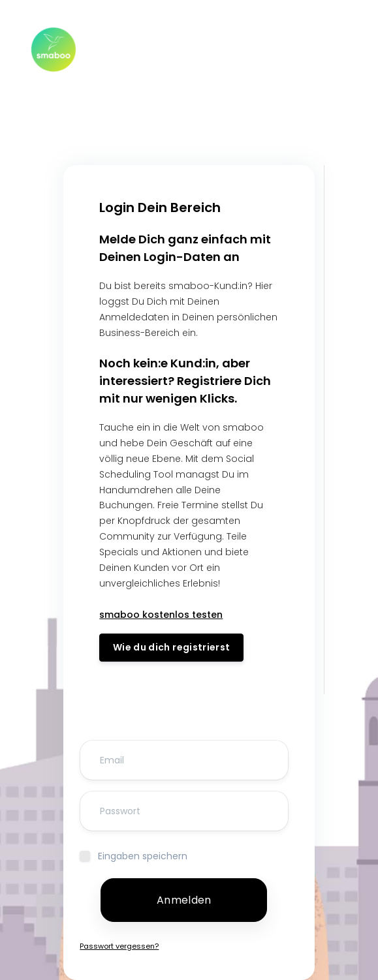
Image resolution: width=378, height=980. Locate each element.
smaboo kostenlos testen (161, 615)
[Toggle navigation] (332, 50)
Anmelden (184, 900)
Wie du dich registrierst (171, 647)
